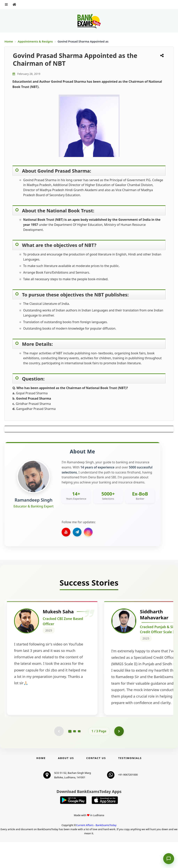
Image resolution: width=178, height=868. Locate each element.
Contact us (96, 784)
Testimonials (130, 784)
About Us (66, 784)
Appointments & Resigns (36, 41)
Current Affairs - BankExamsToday (96, 851)
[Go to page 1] (70, 757)
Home (9, 41)
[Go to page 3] (79, 757)
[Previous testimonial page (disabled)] (59, 757)
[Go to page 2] (74, 757)
